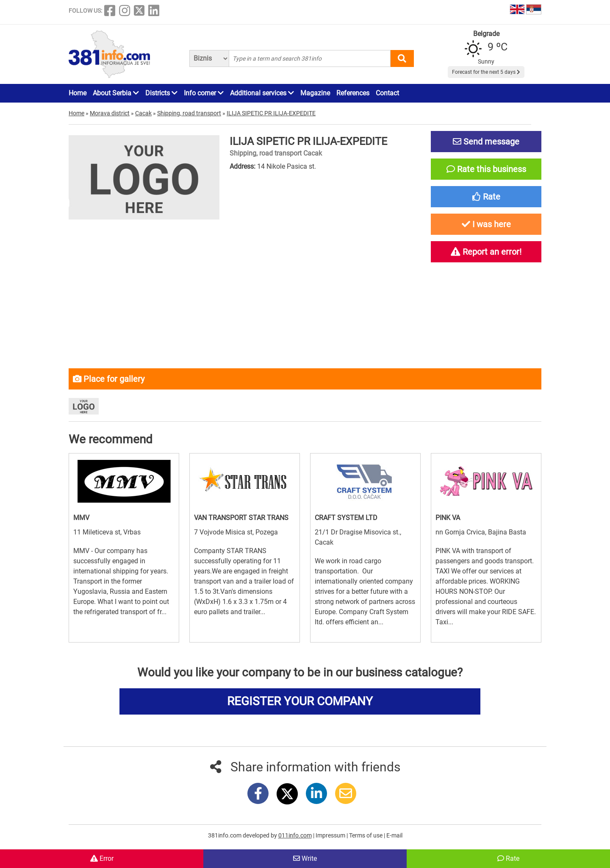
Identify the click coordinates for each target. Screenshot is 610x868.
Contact (387, 93)
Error (102, 858)
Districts (161, 93)
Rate (508, 858)
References (353, 93)
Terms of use (366, 835)
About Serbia (116, 93)
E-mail (394, 835)
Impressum (331, 835)
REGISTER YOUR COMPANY (300, 701)
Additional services (262, 93)
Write (305, 858)
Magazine (315, 93)
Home (78, 93)
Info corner (204, 93)
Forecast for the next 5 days (486, 72)
